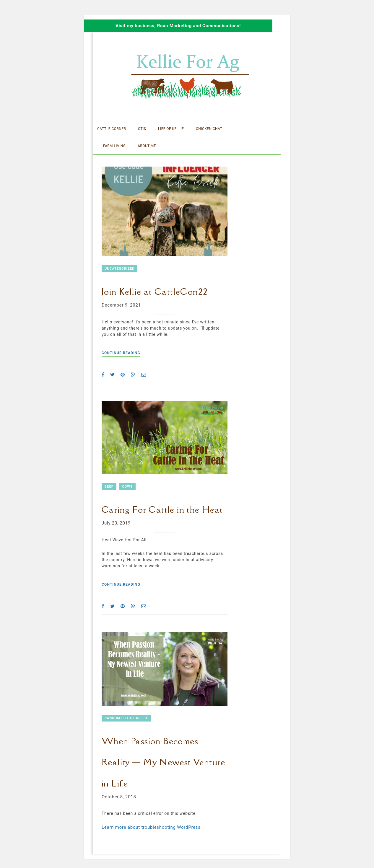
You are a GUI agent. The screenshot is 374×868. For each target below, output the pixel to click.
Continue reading (121, 353)
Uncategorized (119, 269)
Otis (142, 129)
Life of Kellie (171, 129)
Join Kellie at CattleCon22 (155, 291)
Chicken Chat (209, 129)
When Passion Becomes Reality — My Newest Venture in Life (164, 762)
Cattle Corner (112, 129)
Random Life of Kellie (126, 718)
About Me (147, 146)
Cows (127, 487)
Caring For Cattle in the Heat (162, 509)
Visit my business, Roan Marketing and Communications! (178, 26)
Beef (109, 487)
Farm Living (114, 146)
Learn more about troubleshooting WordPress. (152, 827)
